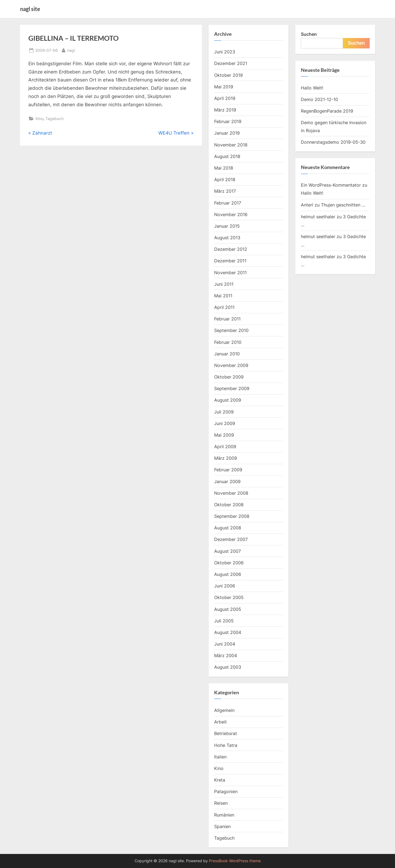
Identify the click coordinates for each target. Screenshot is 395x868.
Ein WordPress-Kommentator (331, 185)
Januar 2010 (227, 354)
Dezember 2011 (230, 261)
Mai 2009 (224, 435)
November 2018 (231, 145)
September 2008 (232, 516)
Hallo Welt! (312, 88)
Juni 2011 (224, 284)
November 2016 (231, 214)
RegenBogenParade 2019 (327, 111)
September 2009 (232, 388)
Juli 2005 (224, 621)
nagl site (30, 9)
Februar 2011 (227, 319)
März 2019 (225, 110)
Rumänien (224, 815)
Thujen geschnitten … (343, 205)
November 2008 (231, 493)
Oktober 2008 (229, 505)
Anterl (307, 205)
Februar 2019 (228, 121)
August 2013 (227, 238)
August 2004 (228, 632)
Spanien (222, 826)
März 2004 (226, 655)
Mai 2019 (224, 87)
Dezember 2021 (231, 63)
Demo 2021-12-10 (319, 99)
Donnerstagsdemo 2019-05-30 (333, 142)
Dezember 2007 (231, 539)
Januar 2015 (227, 226)
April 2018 (225, 179)
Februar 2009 (228, 470)
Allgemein (224, 710)
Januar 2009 (227, 481)
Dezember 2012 (231, 249)
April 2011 (224, 307)
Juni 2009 (225, 423)
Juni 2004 (225, 644)
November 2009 (231, 365)
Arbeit (220, 722)
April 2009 (225, 447)
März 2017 (225, 191)
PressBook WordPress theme (235, 861)
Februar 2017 (228, 203)
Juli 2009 (224, 412)
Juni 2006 (225, 586)
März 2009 (226, 458)
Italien (220, 757)
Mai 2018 (224, 168)
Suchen (309, 34)
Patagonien (226, 791)
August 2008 (228, 528)
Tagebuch (55, 119)
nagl (71, 50)
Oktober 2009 (229, 377)
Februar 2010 (228, 342)
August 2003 (228, 667)
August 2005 (228, 609)
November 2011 (230, 273)
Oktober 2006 (229, 563)
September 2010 (231, 330)
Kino (39, 119)
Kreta (220, 780)
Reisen (221, 803)
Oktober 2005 (229, 597)
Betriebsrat (226, 733)
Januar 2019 (227, 133)
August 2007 (228, 551)
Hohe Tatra (226, 745)
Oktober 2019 (228, 75)
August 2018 (227, 156)
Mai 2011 (223, 296)
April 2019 (225, 98)
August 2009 (228, 400)
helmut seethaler (318, 217)
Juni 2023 (225, 52)
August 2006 (228, 574)
